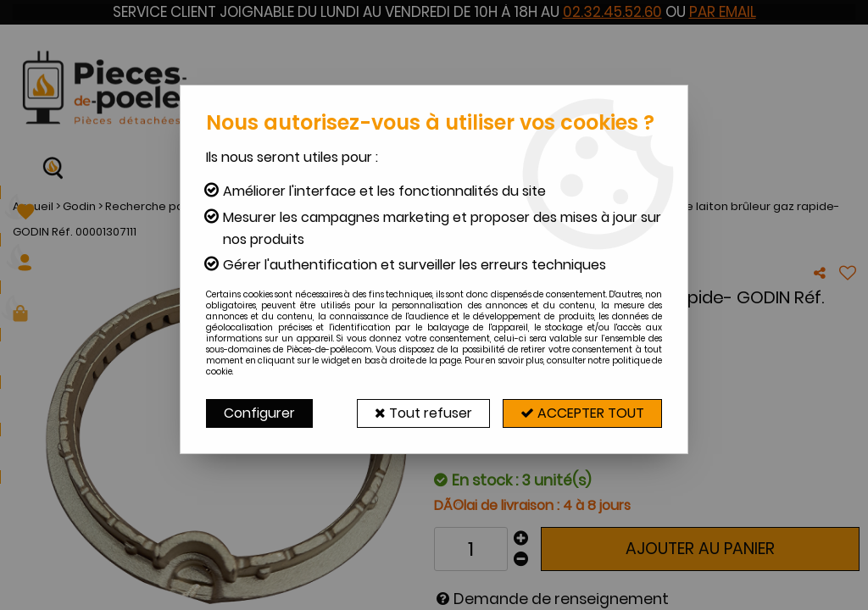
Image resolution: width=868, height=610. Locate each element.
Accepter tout (582, 413)
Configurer (259, 413)
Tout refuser (423, 413)
